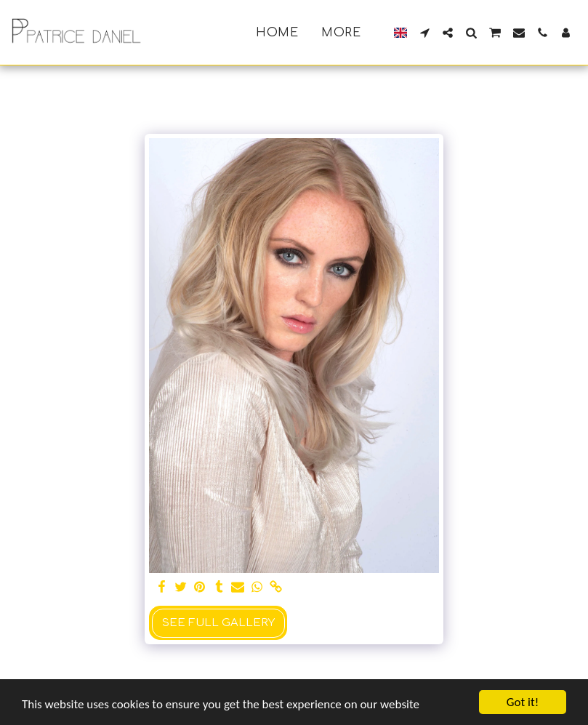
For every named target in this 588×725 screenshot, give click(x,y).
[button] (424, 33)
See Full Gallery (218, 623)
